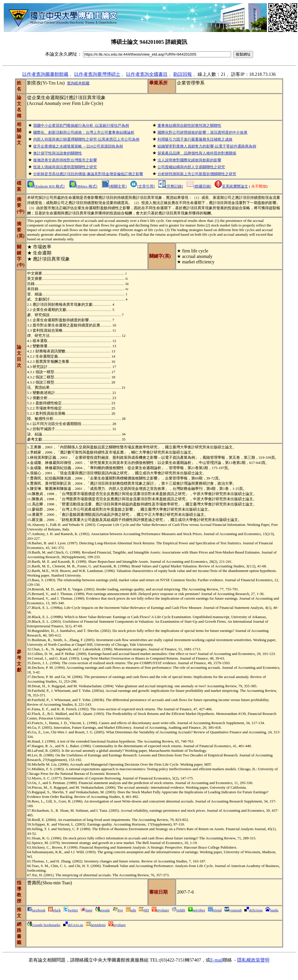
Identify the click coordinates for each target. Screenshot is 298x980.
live (118, 910)
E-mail (217, 960)
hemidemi (96, 925)
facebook (36, 910)
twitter (71, 910)
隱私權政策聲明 (253, 960)
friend (215, 910)
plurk (54, 910)
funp (87, 910)
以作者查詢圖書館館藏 (45, 74)
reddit (179, 910)
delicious (253, 910)
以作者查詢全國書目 (147, 74)
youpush (233, 910)
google (103, 910)
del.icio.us (73, 925)
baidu (272, 910)
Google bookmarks (44, 925)
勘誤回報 (183, 74)
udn (131, 910)
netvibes (197, 910)
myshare (160, 910)
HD (144, 910)
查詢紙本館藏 (78, 83)
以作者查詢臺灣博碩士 (97, 74)
